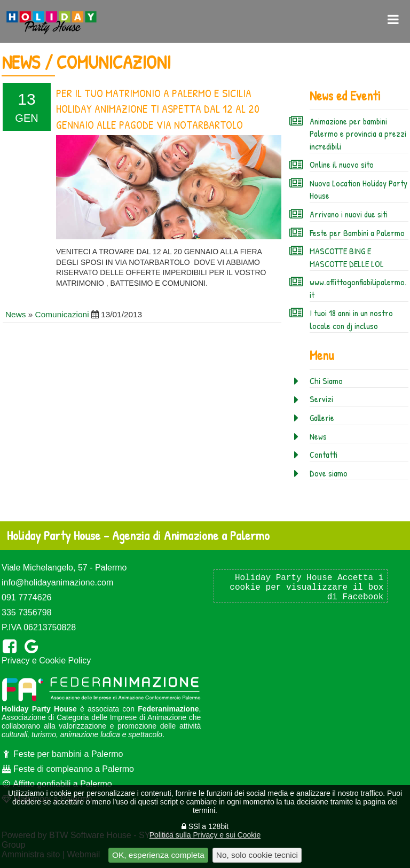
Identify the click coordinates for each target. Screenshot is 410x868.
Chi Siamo (326, 381)
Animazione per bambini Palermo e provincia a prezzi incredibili (358, 134)
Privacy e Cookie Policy (46, 660)
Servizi (321, 399)
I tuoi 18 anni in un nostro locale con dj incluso (351, 319)
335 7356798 (26, 612)
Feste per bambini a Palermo (62, 754)
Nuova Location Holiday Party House (358, 190)
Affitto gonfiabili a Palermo (57, 784)
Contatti (324, 455)
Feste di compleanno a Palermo (68, 769)
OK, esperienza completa (158, 855)
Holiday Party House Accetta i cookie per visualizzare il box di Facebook (306, 588)
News (15, 314)
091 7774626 (26, 597)
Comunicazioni (62, 314)
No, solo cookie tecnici (257, 855)
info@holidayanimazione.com (57, 582)
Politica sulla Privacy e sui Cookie (205, 835)
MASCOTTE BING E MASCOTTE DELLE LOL (347, 257)
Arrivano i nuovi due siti (349, 214)
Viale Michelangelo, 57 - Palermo (64, 568)
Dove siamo (329, 473)
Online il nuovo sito (342, 165)
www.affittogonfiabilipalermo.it (358, 288)
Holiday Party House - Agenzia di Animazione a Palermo (138, 535)
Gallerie (322, 418)
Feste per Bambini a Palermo (357, 233)
